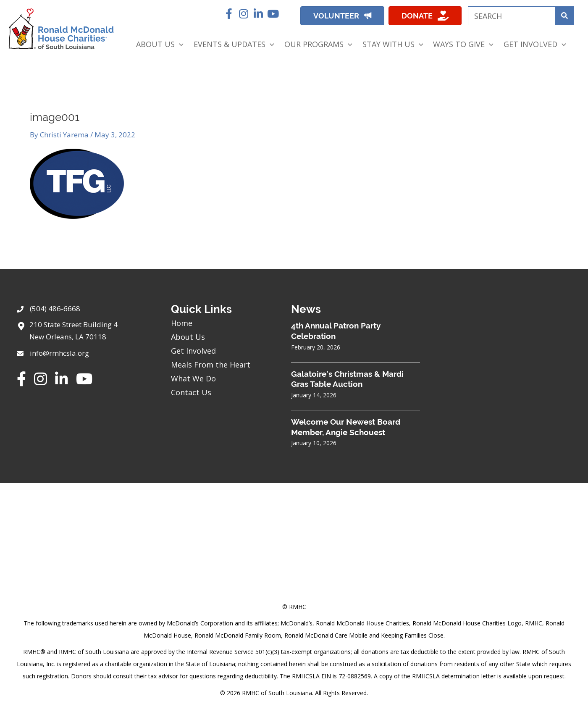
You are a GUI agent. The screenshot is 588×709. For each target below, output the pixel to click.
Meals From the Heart (211, 365)
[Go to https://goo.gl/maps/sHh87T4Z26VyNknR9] (85, 333)
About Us (188, 337)
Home (182, 323)
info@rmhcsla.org (59, 353)
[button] (229, 14)
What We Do (193, 378)
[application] (179, 44)
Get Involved (193, 351)
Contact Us (191, 392)
